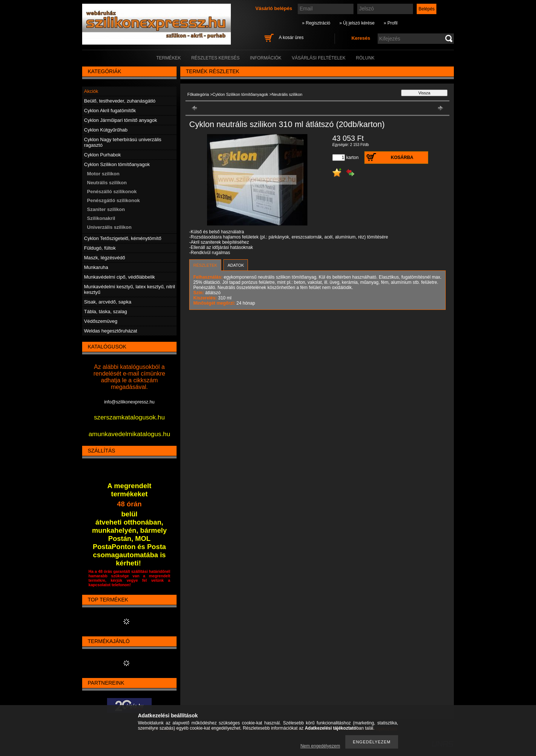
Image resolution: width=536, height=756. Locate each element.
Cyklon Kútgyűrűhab (106, 130)
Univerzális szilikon (109, 227)
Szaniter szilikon (106, 209)
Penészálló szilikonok (112, 192)
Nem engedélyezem (320, 746)
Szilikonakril (101, 218)
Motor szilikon (103, 174)
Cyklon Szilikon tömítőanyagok (240, 94)
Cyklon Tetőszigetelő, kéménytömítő (123, 238)
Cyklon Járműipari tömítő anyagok (121, 120)
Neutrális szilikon (107, 183)
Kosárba (402, 158)
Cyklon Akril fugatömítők (110, 111)
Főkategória (198, 94)
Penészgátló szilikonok (113, 200)
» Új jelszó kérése (357, 23)
